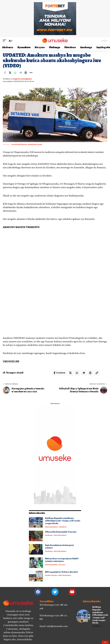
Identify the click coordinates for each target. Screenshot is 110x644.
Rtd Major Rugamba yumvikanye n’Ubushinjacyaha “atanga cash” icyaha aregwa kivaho (63, 521)
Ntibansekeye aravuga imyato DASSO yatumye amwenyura (62, 560)
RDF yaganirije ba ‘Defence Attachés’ (62, 572)
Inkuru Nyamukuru (51, 527)
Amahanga (49, 535)
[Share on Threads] (26, 73)
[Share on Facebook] (5, 73)
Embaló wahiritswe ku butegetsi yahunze (59, 547)
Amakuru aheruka (51, 575)
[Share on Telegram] (20, 73)
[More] (31, 73)
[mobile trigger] (5, 41)
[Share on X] (10, 73)
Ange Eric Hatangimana (22, 79)
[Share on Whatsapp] (15, 73)
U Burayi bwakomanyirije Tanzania (61, 532)
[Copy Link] (97, 373)
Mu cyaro (62, 565)
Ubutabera (63, 527)
